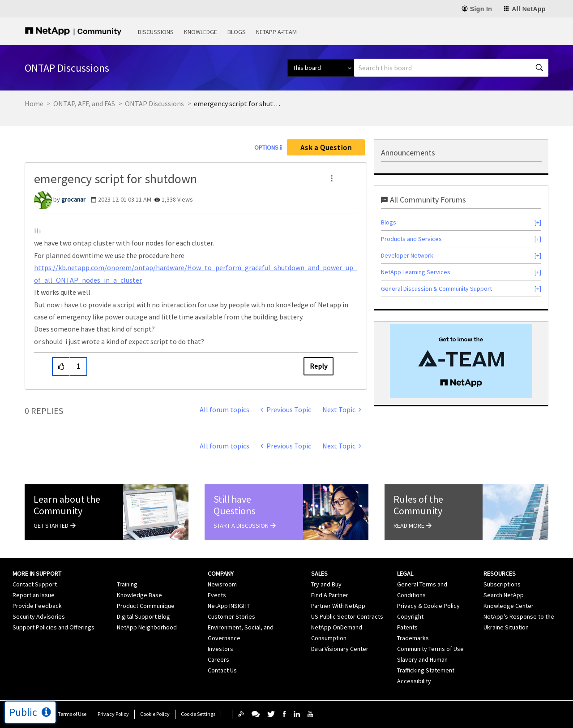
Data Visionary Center (340, 649)
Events (217, 595)
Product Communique (146, 606)
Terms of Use (72, 714)
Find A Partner (330, 595)
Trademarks (413, 638)
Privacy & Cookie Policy (428, 606)
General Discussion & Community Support (436, 289)
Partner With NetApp (338, 606)
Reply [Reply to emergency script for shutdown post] (319, 366)
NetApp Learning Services (416, 272)
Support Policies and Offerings (53, 627)
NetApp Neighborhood (147, 627)
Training (127, 584)
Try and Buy (326, 584)
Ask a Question (326, 147)
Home (34, 103)
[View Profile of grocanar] (73, 199)
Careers (218, 659)
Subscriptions (502, 584)
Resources (500, 573)
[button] (332, 178)
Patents (407, 627)
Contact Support (35, 584)
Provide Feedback (37, 606)
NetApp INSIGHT (229, 606)
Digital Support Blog (143, 616)
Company (221, 573)
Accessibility (414, 681)
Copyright (410, 616)
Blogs (237, 32)
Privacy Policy (113, 714)
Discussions (156, 32)
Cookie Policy (155, 714)
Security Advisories (39, 616)
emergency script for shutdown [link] (239, 103)
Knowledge (201, 32)
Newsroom (222, 584)
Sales (319, 573)
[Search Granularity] (321, 68)
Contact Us (222, 670)
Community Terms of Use (430, 649)
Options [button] (266, 147)
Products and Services (411, 239)
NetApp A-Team (276, 32)
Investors (220, 649)
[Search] (451, 68)
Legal (405, 573)
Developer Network (407, 255)
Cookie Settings (198, 714)
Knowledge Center (509, 606)
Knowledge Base (139, 595)
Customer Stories (231, 616)
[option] (461, 361)
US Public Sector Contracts (347, 616)
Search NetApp (504, 595)
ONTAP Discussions (154, 103)
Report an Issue (34, 595)
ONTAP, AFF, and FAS (84, 103)
